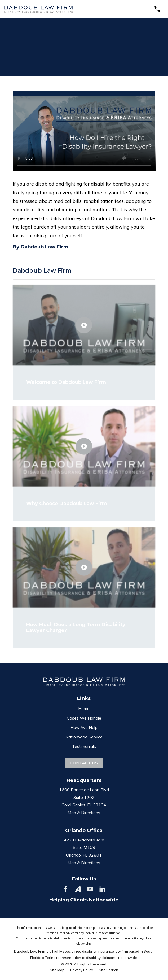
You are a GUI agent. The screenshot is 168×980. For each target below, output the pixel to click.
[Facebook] (65, 889)
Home (84, 708)
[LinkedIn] (102, 889)
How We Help (84, 727)
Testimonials (84, 746)
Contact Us (84, 763)
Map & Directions (84, 813)
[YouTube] (90, 889)
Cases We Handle (84, 718)
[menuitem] (57, 970)
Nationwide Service (84, 737)
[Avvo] (78, 889)
